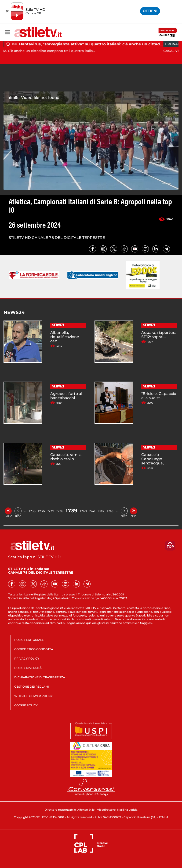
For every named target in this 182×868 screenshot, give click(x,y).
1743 (110, 511)
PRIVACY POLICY (27, 658)
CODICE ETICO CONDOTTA (34, 649)
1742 (101, 511)
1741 (92, 511)
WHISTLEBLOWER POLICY (33, 696)
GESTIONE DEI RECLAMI (32, 687)
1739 (72, 511)
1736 (41, 511)
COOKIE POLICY (26, 705)
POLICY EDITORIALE (29, 640)
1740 (83, 511)
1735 (32, 511)
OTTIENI (150, 11)
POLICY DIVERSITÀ (28, 668)
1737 (51, 511)
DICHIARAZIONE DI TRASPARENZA (40, 677)
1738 (60, 511)
